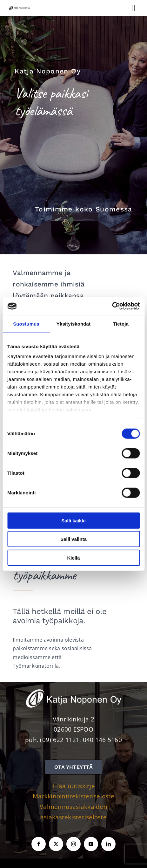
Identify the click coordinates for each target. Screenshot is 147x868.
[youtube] (91, 844)
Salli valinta (73, 539)
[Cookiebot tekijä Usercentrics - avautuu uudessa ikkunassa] (112, 306)
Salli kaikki (73, 520)
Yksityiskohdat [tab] (73, 324)
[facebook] (39, 844)
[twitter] (56, 844)
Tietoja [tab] (121, 324)
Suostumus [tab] (26, 324)
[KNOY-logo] (20, 7)
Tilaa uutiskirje (73, 786)
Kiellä (73, 558)
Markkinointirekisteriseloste (73, 796)
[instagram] (73, 844)
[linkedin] (108, 844)
